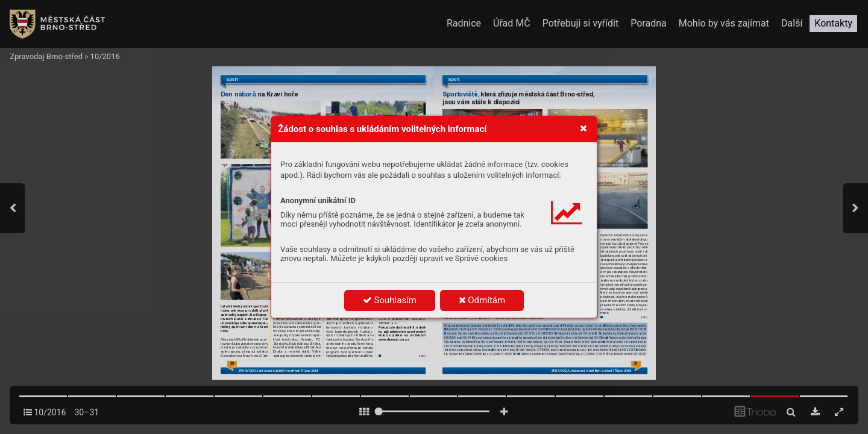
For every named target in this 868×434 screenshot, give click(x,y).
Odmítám (482, 300)
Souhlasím (390, 300)
